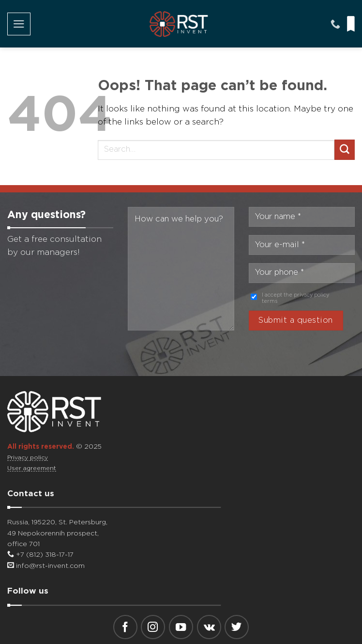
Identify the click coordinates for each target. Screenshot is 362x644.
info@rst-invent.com (46, 566)
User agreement (32, 468)
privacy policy (311, 295)
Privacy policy (28, 458)
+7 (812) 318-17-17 (40, 555)
